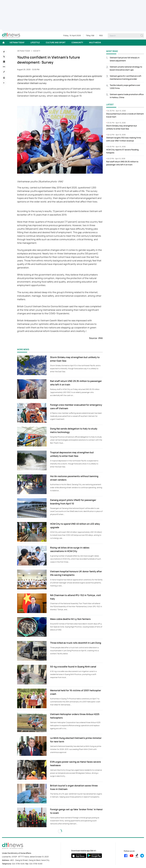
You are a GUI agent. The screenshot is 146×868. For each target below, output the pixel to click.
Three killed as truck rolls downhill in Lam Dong (76, 643)
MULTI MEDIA (95, 42)
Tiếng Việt (90, 35)
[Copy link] (4, 72)
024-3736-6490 (36, 864)
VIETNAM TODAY (17, 42)
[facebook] (4, 52)
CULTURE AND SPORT (56, 42)
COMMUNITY (77, 42)
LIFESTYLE (35, 42)
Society (37, 51)
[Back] (4, 83)
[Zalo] (4, 67)
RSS (101, 35)
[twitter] (4, 57)
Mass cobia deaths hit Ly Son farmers (70, 619)
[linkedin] (4, 62)
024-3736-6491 (18, 864)
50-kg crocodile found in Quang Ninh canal (73, 667)
